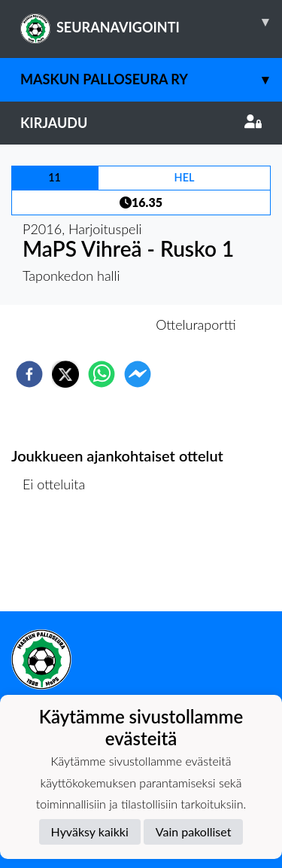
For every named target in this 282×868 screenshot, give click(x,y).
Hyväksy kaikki (90, 831)
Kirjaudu (141, 123)
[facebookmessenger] (138, 374)
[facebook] (29, 374)
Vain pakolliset (194, 831)
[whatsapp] (102, 374)
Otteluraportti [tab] (196, 324)
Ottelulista (60, 560)
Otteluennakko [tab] (89, 324)
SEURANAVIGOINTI (151, 22)
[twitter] (65, 374)
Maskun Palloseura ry (151, 79)
